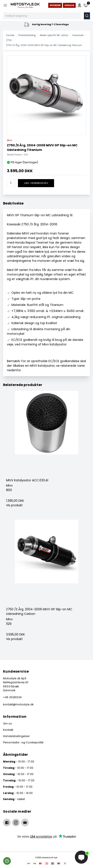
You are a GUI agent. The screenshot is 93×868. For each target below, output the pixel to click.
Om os (7, 724)
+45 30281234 (12, 697)
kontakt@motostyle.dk (18, 704)
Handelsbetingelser (16, 736)
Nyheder (55, 5)
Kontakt (8, 730)
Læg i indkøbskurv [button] (36, 183)
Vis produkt (14, 505)
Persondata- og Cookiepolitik (23, 742)
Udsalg (69, 5)
